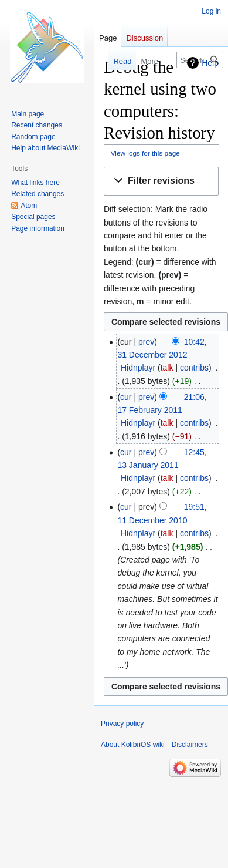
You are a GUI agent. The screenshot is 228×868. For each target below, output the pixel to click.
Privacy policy (122, 724)
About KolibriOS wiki (133, 745)
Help (210, 63)
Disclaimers (190, 745)
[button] (161, 181)
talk (167, 368)
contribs (194, 368)
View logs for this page (145, 153)
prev (146, 342)
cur (126, 397)
